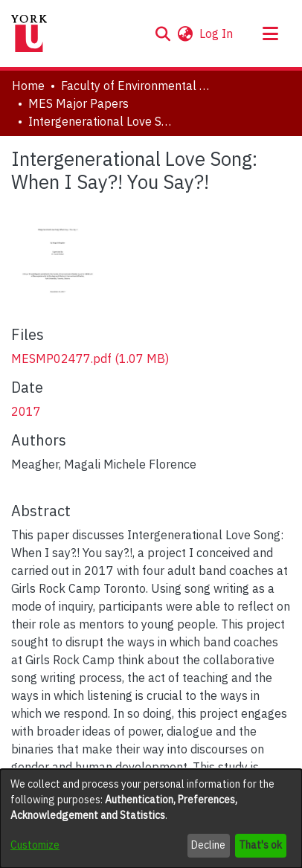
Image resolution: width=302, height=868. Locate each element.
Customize (35, 845)
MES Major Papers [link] (78, 103)
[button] (163, 33)
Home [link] (28, 86)
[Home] (29, 33)
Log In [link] (217, 33)
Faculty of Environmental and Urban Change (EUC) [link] (135, 86)
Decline (208, 845)
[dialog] (151, 819)
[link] (90, 359)
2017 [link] (26, 411)
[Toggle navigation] (270, 33)
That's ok (260, 845)
